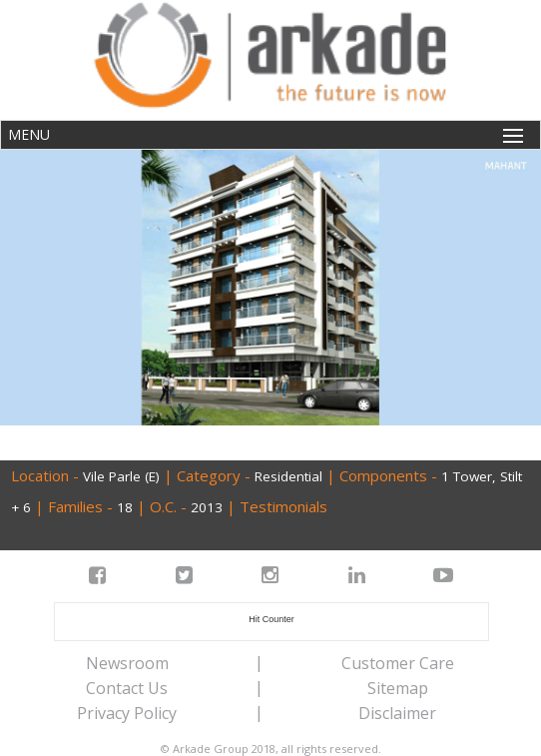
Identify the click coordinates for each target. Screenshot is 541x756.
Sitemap (398, 688)
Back (35, 442)
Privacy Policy (127, 713)
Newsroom (127, 663)
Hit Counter (271, 619)
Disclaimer (397, 713)
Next (504, 442)
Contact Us (127, 688)
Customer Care (398, 663)
